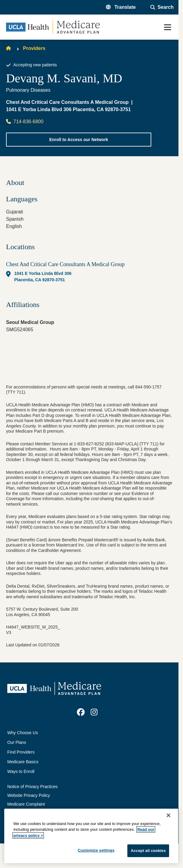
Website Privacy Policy (29, 795)
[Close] (168, 815)
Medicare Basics (23, 762)
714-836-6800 (25, 122)
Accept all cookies (148, 851)
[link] (81, 712)
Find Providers (21, 752)
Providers (34, 48)
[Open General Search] (162, 7)
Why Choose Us (23, 733)
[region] (91, 836)
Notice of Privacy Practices (33, 787)
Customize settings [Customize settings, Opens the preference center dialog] (96, 850)
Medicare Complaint (26, 804)
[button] (121, 7)
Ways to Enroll (21, 771)
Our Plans (17, 742)
